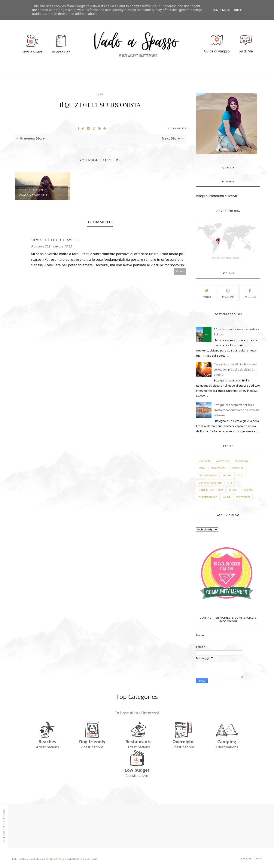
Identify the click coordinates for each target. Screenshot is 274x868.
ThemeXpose (55, 859)
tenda (233, 490)
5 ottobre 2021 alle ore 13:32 (51, 246)
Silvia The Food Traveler (55, 240)
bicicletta (241, 461)
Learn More (221, 10)
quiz (100, 94)
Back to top (251, 858)
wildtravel (243, 497)
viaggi (227, 497)
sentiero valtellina (211, 490)
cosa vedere (218, 468)
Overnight (183, 742)
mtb (230, 483)
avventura (223, 461)
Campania (204, 461)
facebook (250, 293)
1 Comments (177, 128)
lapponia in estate (210, 483)
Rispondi (180, 271)
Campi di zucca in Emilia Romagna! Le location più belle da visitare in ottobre (235, 369)
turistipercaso (208, 497)
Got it (238, 10)
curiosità (238, 468)
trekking (248, 490)
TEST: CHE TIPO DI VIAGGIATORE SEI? (34, 193)
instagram (228, 293)
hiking (227, 475)
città (202, 468)
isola (240, 475)
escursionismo (208, 475)
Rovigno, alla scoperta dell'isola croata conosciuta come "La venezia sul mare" (237, 410)
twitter (207, 293)
